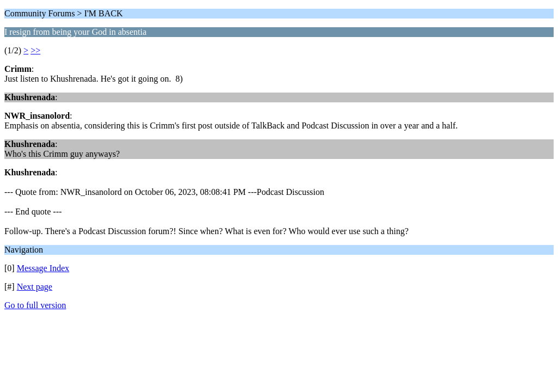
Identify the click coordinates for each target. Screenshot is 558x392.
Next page (35, 287)
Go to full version (35, 305)
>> (35, 50)
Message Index (43, 268)
